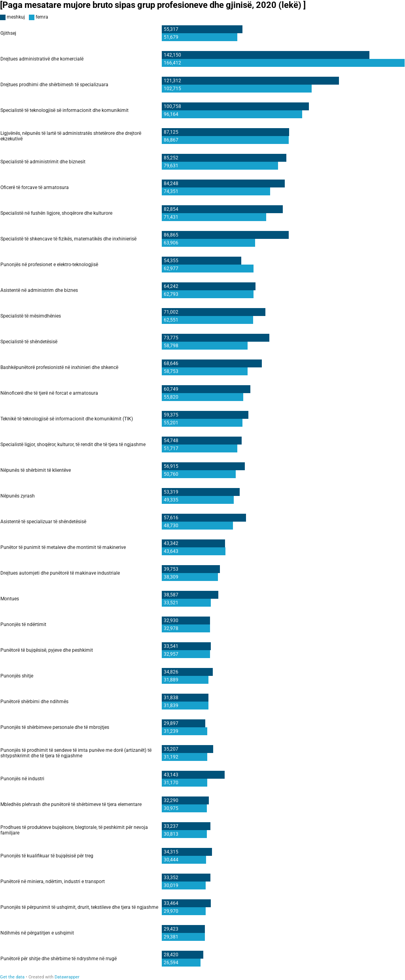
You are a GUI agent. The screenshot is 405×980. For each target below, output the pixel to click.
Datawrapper (67, 977)
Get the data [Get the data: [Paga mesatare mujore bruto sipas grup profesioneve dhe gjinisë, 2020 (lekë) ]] (12, 977)
